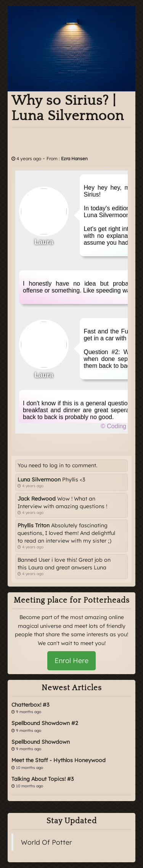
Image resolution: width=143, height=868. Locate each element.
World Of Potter (47, 842)
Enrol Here (71, 661)
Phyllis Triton (34, 525)
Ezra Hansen (74, 158)
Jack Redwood (37, 499)
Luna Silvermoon (39, 480)
